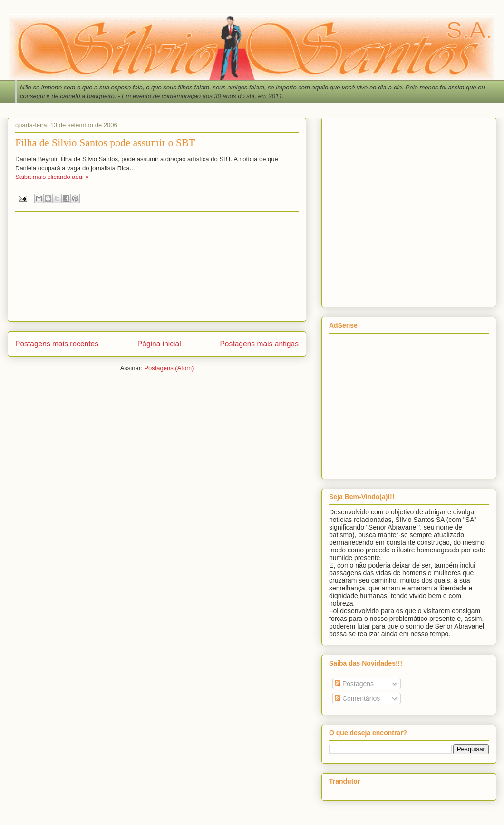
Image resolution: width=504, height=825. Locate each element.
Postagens (354, 684)
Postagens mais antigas (259, 344)
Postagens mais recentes (57, 344)
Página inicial (159, 344)
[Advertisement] (89, 211)
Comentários (357, 698)
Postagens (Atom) (169, 368)
